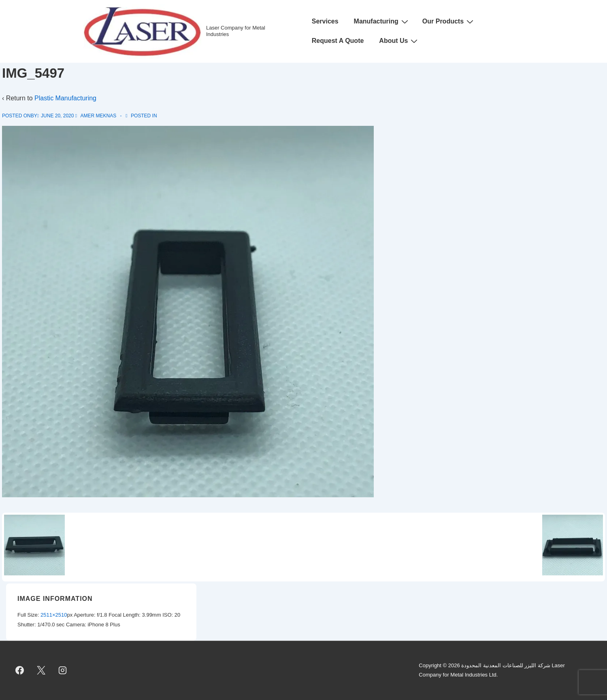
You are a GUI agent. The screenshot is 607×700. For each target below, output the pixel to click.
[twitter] (41, 670)
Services (325, 21)
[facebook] (20, 670)
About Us (399, 41)
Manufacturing (382, 21)
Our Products (449, 21)
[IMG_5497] (57, 116)
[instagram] (63, 670)
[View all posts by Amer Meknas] (97, 116)
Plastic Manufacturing (65, 98)
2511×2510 (54, 615)
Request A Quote (338, 41)
